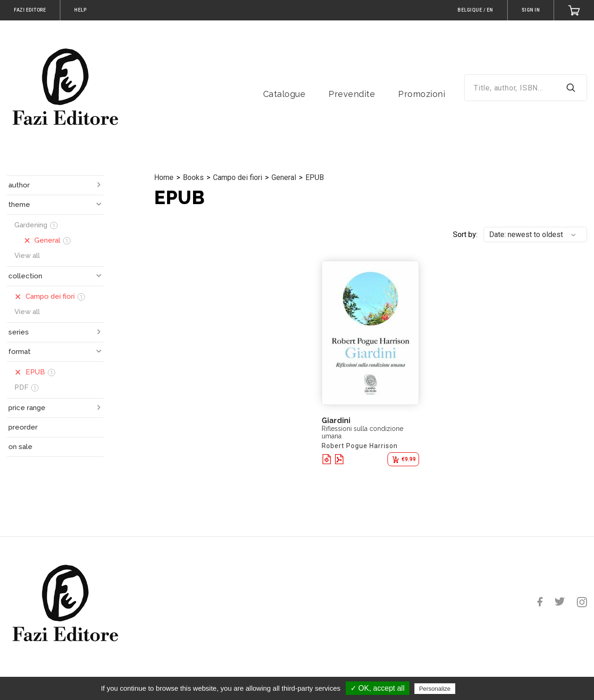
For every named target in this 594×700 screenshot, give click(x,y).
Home (164, 177)
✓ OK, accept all (378, 688)
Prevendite (352, 94)
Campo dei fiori (238, 177)
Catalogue (284, 94)
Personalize (435, 689)
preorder (23, 427)
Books (193, 177)
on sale (20, 447)
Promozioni (422, 94)
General (284, 177)
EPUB (315, 177)
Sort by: (465, 234)
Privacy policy (480, 688)
